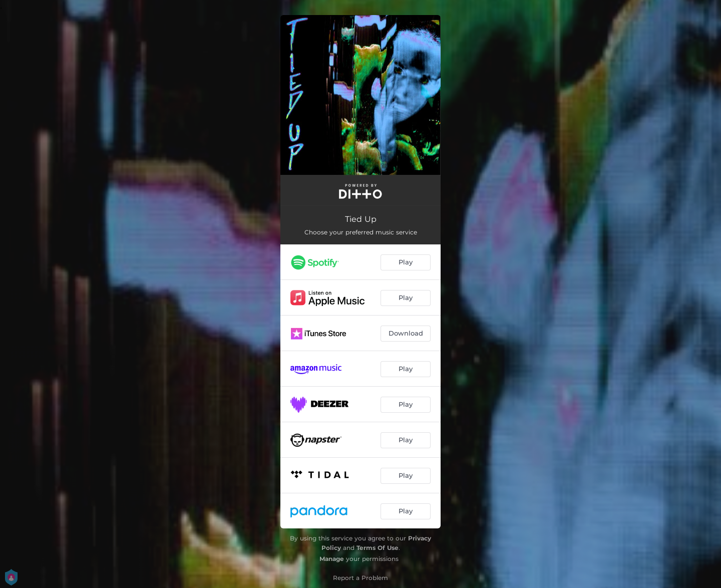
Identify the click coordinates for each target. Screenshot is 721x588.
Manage (332, 559)
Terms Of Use (378, 548)
